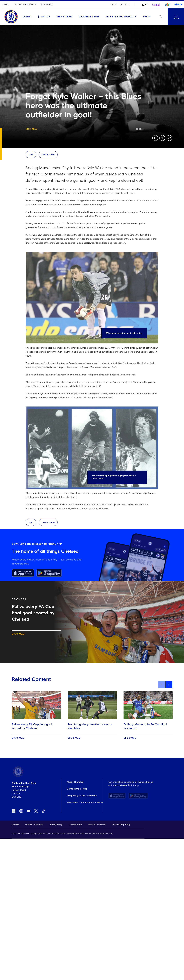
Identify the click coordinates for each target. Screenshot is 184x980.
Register (125, 5)
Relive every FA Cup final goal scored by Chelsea (32, 726)
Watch (44, 17)
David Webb (48, 155)
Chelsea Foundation (25, 5)
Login (113, 5)
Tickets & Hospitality (121, 17)
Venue (6, 5)
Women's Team (89, 17)
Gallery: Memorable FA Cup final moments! (145, 726)
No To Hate (46, 5)
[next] (169, 684)
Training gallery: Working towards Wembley (90, 726)
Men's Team (65, 17)
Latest (27, 17)
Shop (147, 17)
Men (31, 155)
